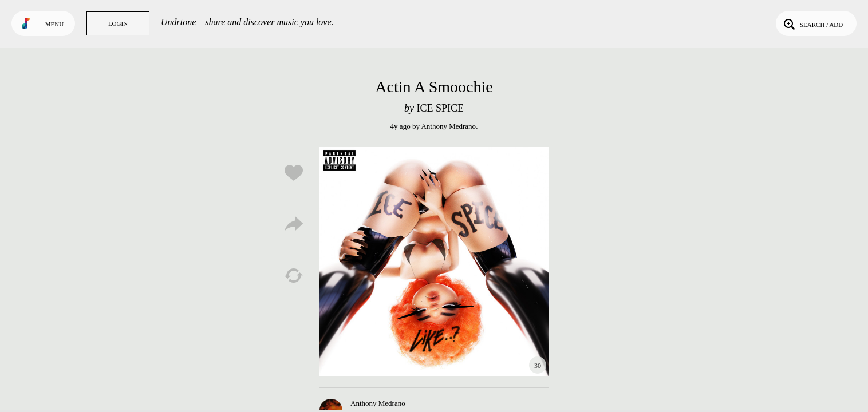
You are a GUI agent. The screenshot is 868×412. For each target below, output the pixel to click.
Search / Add (812, 23)
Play (434, 262)
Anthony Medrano (448, 126)
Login (118, 23)
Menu (54, 24)
